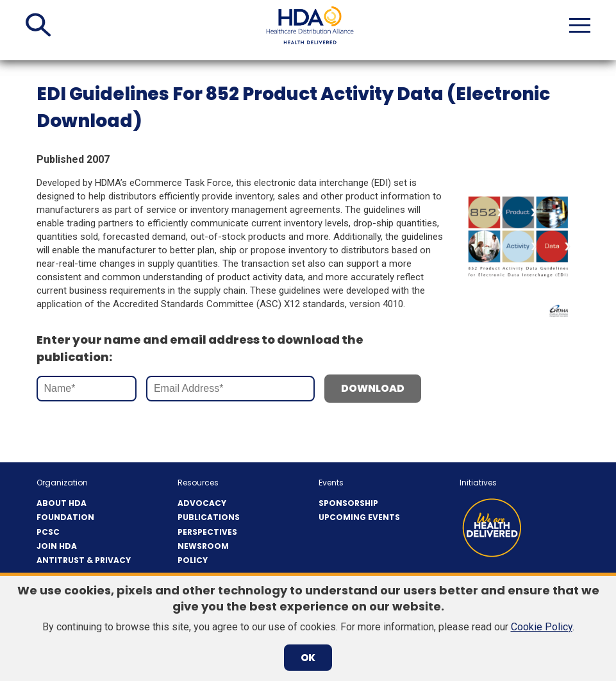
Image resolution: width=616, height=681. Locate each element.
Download (373, 388)
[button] (38, 25)
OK (308, 658)
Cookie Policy (542, 627)
